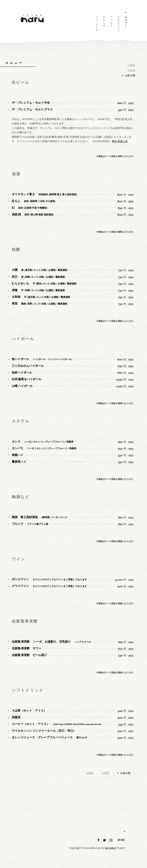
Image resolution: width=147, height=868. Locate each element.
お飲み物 (125, 773)
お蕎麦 (90, 773)
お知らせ (104, 25)
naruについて (118, 25)
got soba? (121, 840)
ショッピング (96, 25)
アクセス (111, 25)
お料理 (106, 773)
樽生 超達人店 (120, 141)
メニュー (125, 25)
